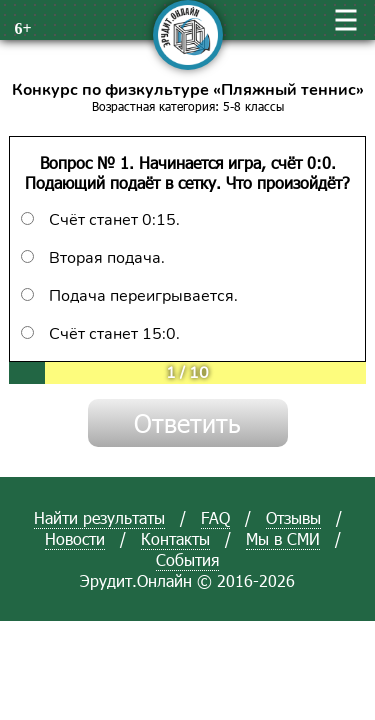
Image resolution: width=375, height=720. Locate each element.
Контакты (175, 538)
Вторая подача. (93, 258)
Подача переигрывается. (129, 296)
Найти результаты (99, 517)
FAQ (215, 517)
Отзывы (293, 517)
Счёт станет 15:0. (100, 334)
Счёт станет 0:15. (100, 220)
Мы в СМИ (283, 538)
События (187, 559)
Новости (75, 538)
